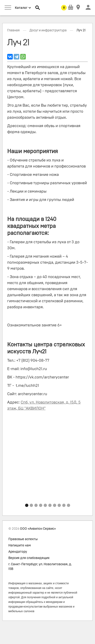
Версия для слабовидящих (29, 558)
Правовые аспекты (23, 539)
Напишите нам (20, 545)
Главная (13, 30)
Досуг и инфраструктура (48, 30)
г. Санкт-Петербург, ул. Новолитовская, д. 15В (40, 567)
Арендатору (18, 552)
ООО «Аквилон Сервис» (38, 529)
